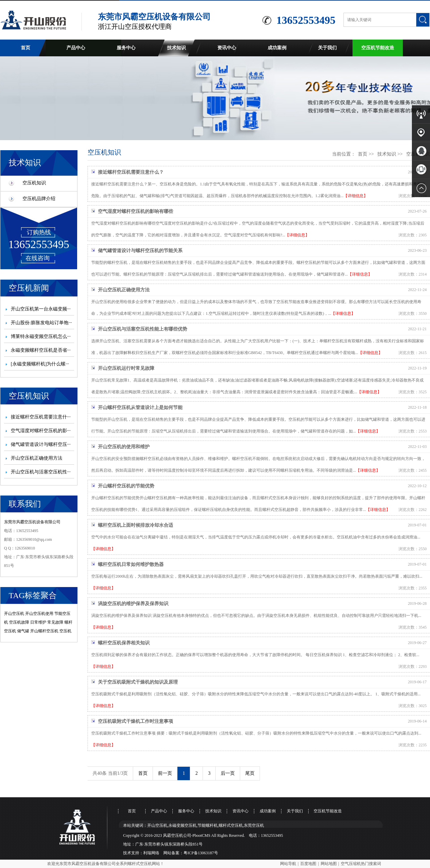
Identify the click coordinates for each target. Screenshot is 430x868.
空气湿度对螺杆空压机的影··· (41, 431)
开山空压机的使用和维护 (124, 447)
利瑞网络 (151, 853)
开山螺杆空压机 (44, 631)
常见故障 (55, 622)
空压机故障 (19, 622)
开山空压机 (14, 614)
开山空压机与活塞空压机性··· (41, 472)
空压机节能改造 (378, 48)
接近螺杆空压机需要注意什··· (41, 417)
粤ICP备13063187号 (201, 853)
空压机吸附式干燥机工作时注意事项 (136, 721)
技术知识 (176, 48)
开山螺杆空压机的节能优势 (126, 486)
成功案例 (277, 48)
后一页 (228, 773)
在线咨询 (38, 258)
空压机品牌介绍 (39, 199)
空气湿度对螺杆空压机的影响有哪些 (136, 211)
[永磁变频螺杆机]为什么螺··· (40, 364)
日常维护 (38, 622)
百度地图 (308, 864)
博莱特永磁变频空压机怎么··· (41, 336)
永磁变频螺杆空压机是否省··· (41, 350)
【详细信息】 (356, 196)
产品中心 (76, 48)
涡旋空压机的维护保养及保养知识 (133, 604)
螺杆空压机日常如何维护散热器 (131, 564)
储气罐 (23, 631)
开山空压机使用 (39, 614)
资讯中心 (227, 48)
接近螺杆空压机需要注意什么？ (131, 172)
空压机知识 (34, 183)
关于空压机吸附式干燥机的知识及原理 (138, 682)
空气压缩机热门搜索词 (361, 864)
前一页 (165, 773)
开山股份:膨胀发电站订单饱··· (41, 323)
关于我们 (327, 48)
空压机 (65, 631)
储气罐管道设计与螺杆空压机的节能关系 (140, 251)
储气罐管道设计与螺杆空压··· (41, 444)
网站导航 (288, 864)
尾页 (250, 773)
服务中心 (126, 48)
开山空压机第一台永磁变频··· (41, 309)
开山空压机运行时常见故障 (126, 368)
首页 (25, 48)
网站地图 (329, 864)
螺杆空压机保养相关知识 (124, 643)
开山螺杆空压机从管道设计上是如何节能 (140, 408)
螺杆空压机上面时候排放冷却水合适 (136, 525)
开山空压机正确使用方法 (37, 458)
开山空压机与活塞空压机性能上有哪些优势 (143, 329)
